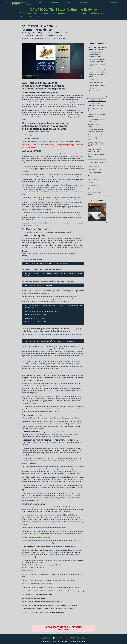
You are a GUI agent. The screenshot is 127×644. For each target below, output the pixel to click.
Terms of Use (81, 638)
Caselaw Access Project (95, 189)
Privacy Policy (59, 638)
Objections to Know (95, 91)
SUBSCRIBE (39, 563)
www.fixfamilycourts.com (36, 598)
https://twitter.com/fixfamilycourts (38, 602)
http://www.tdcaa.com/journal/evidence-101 (38, 595)
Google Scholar (92, 176)
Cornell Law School (94, 179)
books (26, 552)
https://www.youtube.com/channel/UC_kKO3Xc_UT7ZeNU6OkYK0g (51, 609)
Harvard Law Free (93, 186)
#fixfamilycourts (27, 571)
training (76, 552)
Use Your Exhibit (94, 80)
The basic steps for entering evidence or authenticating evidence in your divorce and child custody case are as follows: (97, 73)
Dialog (92, 88)
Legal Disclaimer (47, 638)
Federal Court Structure (95, 173)
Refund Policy (70, 638)
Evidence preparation (95, 94)
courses (34, 552)
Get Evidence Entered (95, 83)
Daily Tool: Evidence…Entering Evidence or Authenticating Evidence (96, 55)
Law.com (91, 182)
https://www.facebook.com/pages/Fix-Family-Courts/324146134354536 (53, 605)
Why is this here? (63, 629)
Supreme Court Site (94, 166)
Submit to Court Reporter (97, 85)
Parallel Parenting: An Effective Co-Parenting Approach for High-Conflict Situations (97, 137)
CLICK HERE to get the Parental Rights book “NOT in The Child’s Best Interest (49, 546)
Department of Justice (94, 169)
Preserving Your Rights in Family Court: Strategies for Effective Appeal (96, 144)
